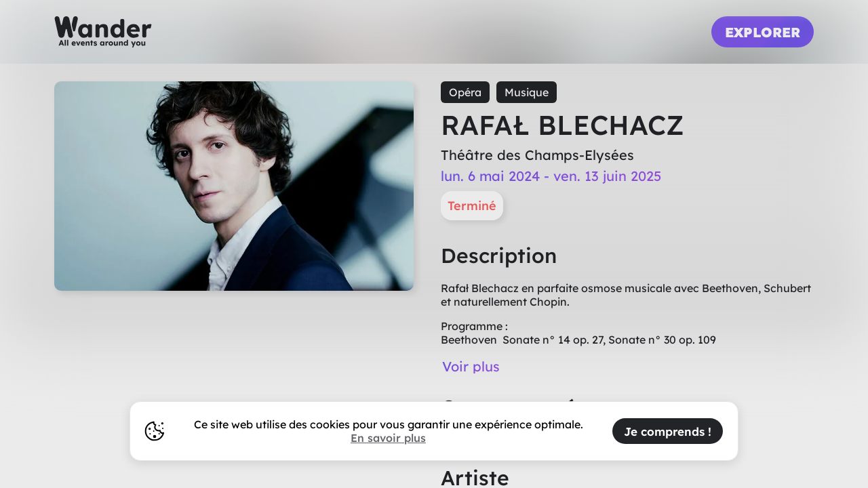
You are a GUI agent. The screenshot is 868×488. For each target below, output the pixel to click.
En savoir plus (388, 438)
